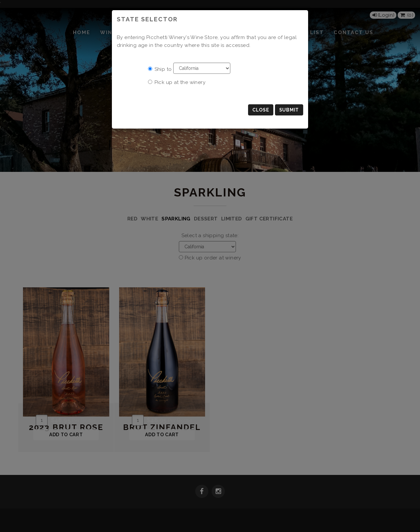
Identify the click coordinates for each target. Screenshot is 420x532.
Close (261, 110)
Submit (289, 110)
